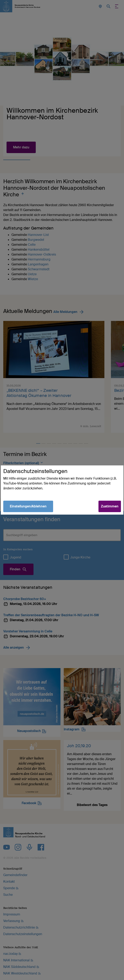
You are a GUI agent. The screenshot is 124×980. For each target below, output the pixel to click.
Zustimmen (110, 506)
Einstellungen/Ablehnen (28, 506)
